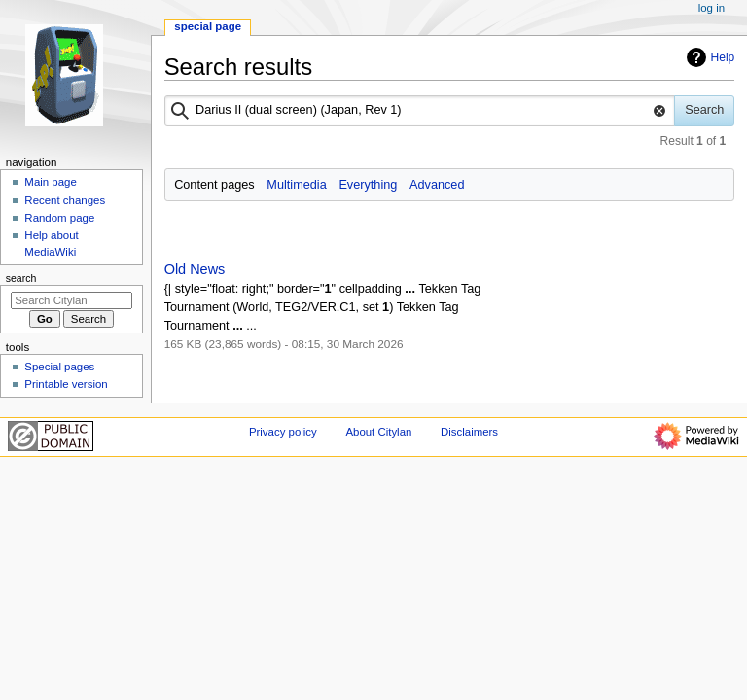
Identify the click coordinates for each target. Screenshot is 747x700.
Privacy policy (283, 432)
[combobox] (420, 111)
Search (21, 278)
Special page (208, 26)
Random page (59, 218)
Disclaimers (469, 432)
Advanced (437, 185)
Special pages (59, 367)
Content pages (214, 185)
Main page (51, 182)
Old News (195, 269)
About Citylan (378, 432)
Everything (368, 185)
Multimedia (296, 185)
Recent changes (65, 200)
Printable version (66, 384)
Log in (711, 8)
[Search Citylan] (71, 300)
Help (709, 57)
